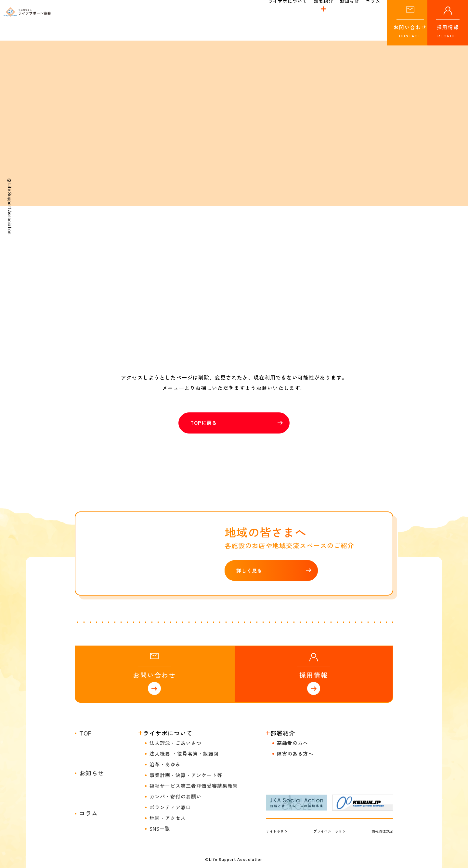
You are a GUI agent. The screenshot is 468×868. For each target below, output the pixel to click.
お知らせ (92, 726)
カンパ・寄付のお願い (175, 750)
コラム (89, 767)
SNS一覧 (160, 782)
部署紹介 (323, 18)
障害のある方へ (295, 707)
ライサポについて (168, 686)
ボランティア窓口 (170, 761)
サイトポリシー (283, 784)
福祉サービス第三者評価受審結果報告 (194, 739)
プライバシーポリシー (332, 784)
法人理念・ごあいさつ (175, 696)
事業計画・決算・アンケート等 (186, 729)
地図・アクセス (168, 771)
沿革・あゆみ (165, 718)
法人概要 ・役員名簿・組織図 (184, 707)
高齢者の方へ (292, 696)
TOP (86, 686)
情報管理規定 (379, 784)
